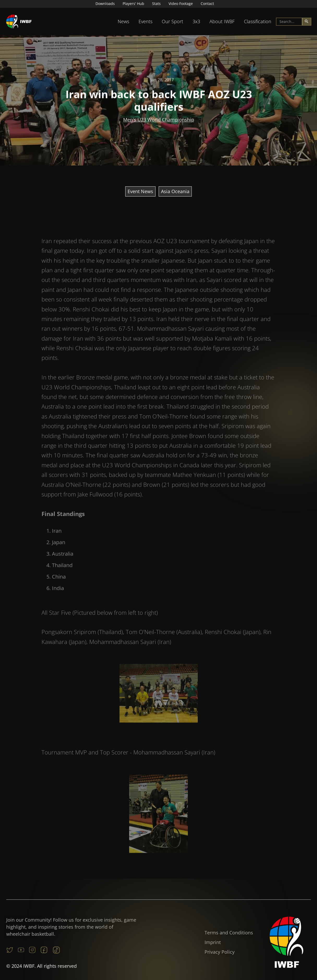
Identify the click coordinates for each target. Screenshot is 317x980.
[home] (19, 22)
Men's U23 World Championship (159, 120)
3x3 (196, 21)
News (123, 21)
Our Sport (172, 21)
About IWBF (222, 21)
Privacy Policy (220, 952)
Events (145, 21)
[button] (123, 22)
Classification (258, 21)
